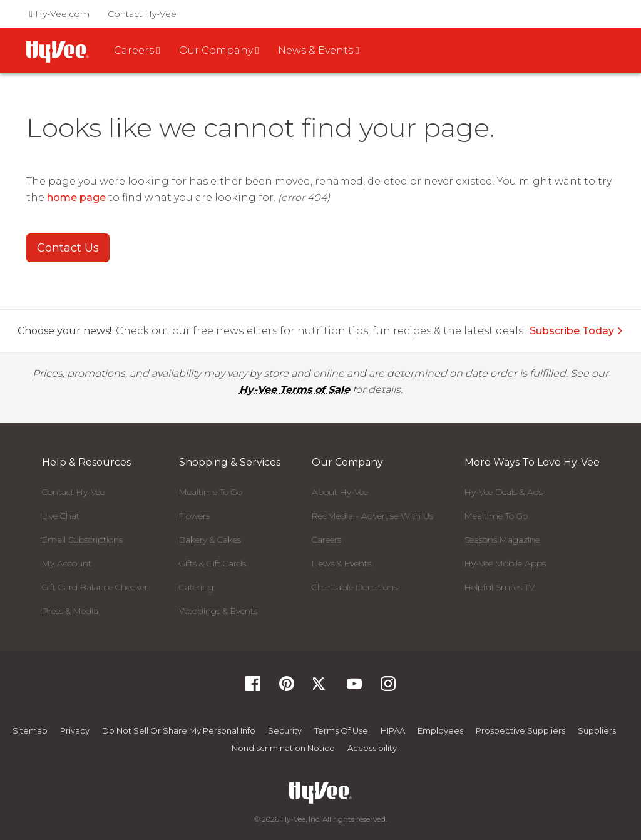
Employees (440, 730)
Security (285, 730)
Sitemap (30, 730)
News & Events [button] (319, 50)
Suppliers (597, 730)
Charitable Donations (355, 587)
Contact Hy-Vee (142, 14)
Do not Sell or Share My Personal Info (179, 730)
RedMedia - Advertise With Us (372, 516)
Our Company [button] (219, 50)
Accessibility (372, 748)
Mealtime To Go (211, 492)
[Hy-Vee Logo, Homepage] (320, 793)
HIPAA (393, 730)
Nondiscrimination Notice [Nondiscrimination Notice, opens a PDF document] (283, 748)
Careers (326, 540)
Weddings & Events (218, 611)
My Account (67, 563)
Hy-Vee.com (59, 14)
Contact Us (68, 248)
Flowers (194, 516)
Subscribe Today (577, 331)
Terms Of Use (341, 730)
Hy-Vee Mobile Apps (505, 563)
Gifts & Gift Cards (213, 563)
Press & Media (70, 611)
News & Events (341, 563)
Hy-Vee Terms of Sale (295, 390)
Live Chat (61, 516)
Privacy (75, 730)
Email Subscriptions (82, 540)
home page (76, 197)
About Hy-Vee (340, 492)
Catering (196, 587)
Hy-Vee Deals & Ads (504, 492)
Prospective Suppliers (520, 730)
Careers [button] (137, 50)
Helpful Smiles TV (500, 587)
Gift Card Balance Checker (95, 587)
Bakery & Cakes (210, 540)
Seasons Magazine (502, 540)
